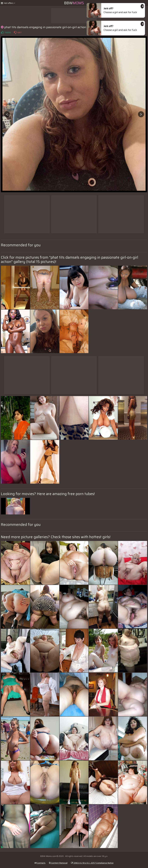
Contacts (40, 863)
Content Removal (58, 863)
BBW (74, 3)
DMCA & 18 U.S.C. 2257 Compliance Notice (92, 863)
